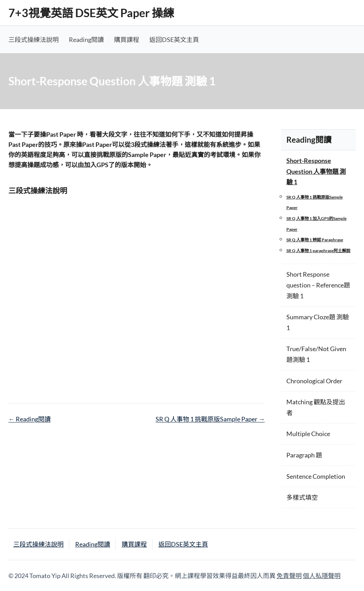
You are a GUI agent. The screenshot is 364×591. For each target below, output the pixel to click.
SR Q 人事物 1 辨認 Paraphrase (315, 240)
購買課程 (127, 40)
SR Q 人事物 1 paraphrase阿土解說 (318, 251)
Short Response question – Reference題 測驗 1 (318, 285)
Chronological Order (314, 381)
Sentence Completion (316, 476)
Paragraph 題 (304, 455)
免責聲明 (289, 576)
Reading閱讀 (86, 40)
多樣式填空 (302, 497)
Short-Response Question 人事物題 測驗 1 (316, 171)
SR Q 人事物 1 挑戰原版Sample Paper (210, 419)
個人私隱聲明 (322, 576)
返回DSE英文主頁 (174, 40)
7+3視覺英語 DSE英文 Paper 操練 (91, 13)
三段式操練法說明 (34, 40)
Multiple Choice (308, 434)
